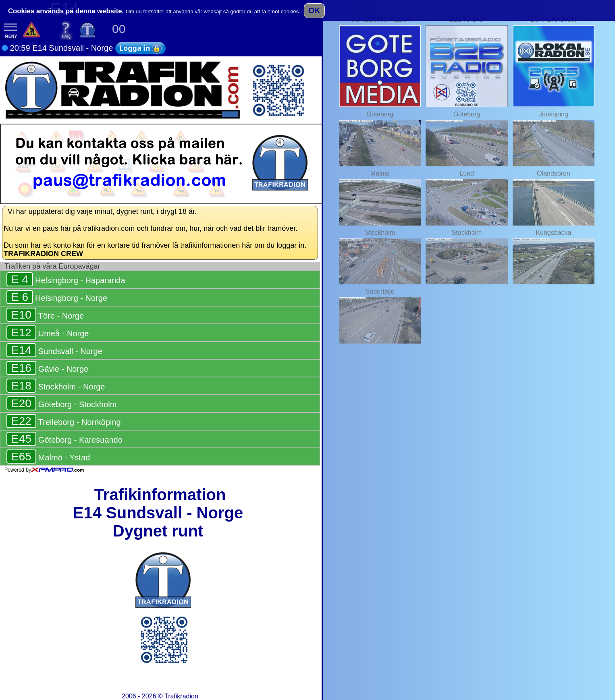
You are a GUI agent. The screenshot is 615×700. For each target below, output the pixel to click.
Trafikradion (181, 696)
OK (314, 10)
